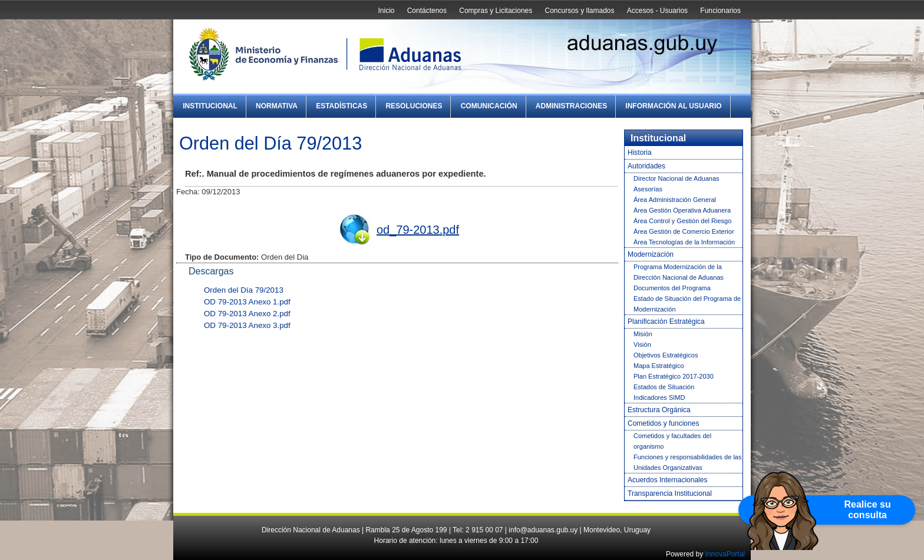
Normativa (277, 106)
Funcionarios (720, 11)
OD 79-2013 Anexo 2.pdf (247, 314)
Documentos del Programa (672, 288)
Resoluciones (414, 106)
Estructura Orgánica (659, 410)
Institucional (210, 106)
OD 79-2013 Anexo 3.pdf (247, 325)
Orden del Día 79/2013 (244, 290)
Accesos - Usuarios (657, 11)
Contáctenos (427, 11)
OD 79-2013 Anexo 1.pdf (247, 302)
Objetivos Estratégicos (666, 355)
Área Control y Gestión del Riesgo (682, 221)
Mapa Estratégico (659, 366)
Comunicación (489, 106)
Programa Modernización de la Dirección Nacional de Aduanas (679, 272)
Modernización (651, 254)
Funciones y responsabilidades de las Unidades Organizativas (687, 462)
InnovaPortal (725, 554)
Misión (643, 334)
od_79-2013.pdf (418, 230)
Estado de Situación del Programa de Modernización (687, 304)
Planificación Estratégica (666, 322)
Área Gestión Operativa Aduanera (682, 210)
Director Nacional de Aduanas (676, 178)
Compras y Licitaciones (496, 11)
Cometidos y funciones (663, 423)
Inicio (386, 11)
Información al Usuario (673, 106)
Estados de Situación (664, 387)
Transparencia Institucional (670, 493)
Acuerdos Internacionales (667, 480)
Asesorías (648, 189)
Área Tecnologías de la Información (684, 242)
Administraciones (571, 106)
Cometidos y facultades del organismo (672, 441)
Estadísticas (341, 106)
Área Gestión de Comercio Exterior (684, 231)
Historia (640, 153)
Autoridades (646, 166)
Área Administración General (675, 200)
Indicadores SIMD (659, 397)
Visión (642, 344)
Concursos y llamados (579, 11)
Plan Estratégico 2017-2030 (674, 376)
